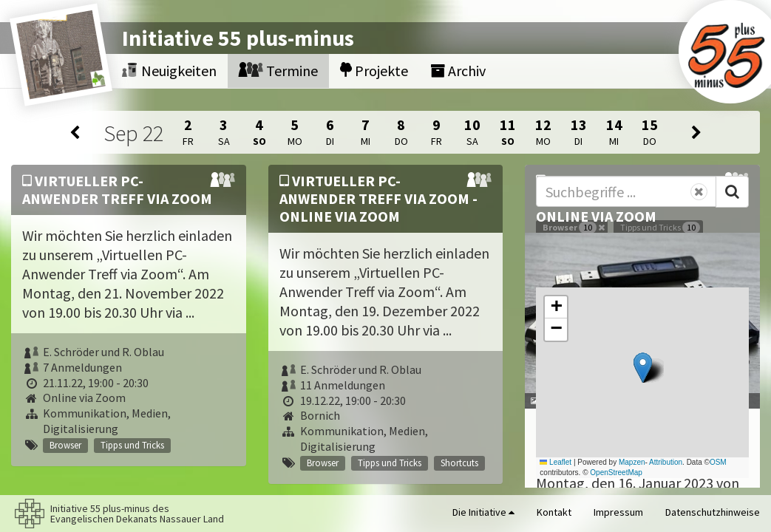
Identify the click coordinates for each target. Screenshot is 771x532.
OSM (718, 462)
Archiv (458, 71)
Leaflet (556, 462)
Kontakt (554, 512)
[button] (643, 368)
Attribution (666, 462)
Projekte (374, 71)
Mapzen (632, 462)
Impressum (618, 512)
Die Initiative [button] (483, 512)
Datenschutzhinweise (713, 512)
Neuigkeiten (169, 71)
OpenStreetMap (616, 473)
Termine (278, 71)
